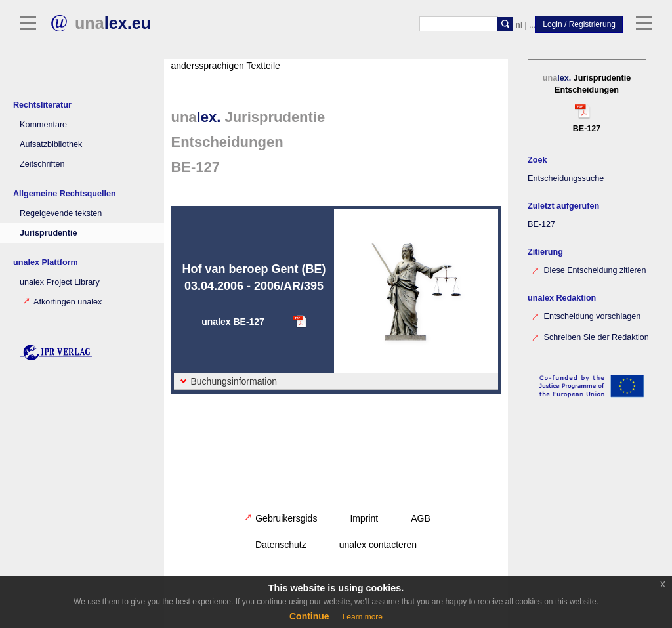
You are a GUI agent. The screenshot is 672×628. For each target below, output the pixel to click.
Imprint (364, 518)
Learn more (363, 617)
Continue (309, 616)
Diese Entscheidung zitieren (589, 269)
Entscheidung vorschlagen (586, 315)
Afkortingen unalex (62, 302)
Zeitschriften (42, 164)
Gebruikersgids (281, 518)
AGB (421, 518)
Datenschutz (281, 545)
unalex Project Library (60, 282)
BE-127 (541, 224)
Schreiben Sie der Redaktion (590, 336)
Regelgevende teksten (61, 213)
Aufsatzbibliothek (51, 144)
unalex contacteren (378, 545)
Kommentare (43, 125)
